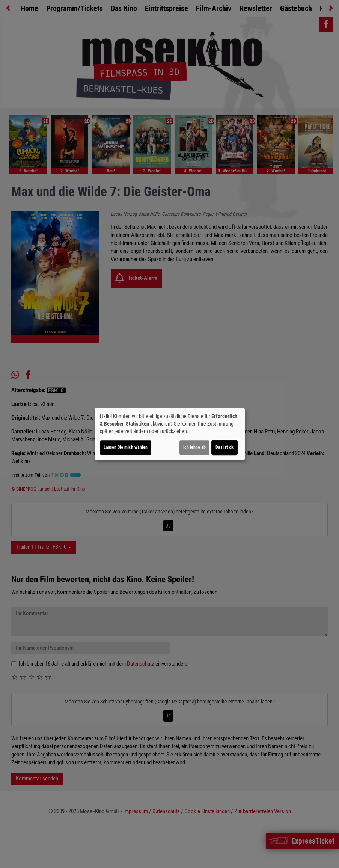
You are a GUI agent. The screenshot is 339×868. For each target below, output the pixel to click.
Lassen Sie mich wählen (126, 447)
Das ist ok (224, 447)
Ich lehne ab (194, 447)
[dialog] (170, 434)
